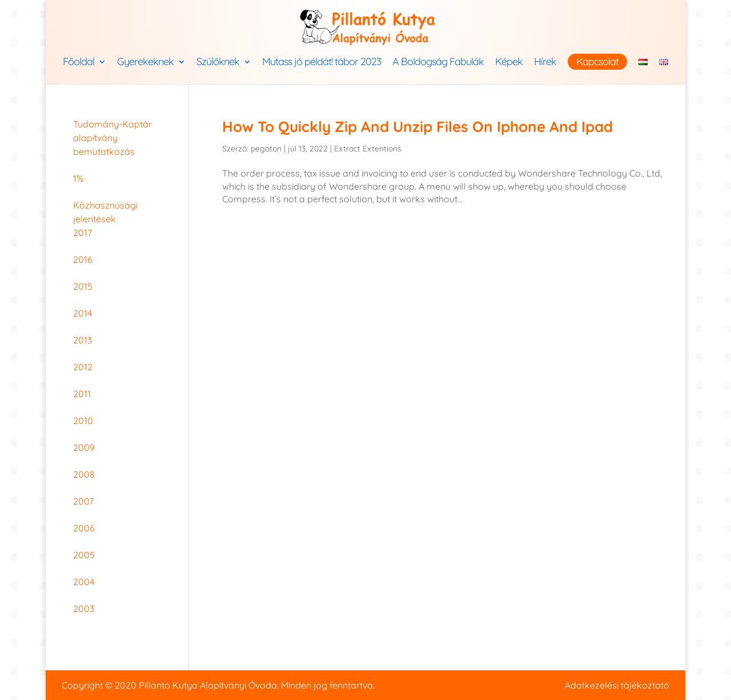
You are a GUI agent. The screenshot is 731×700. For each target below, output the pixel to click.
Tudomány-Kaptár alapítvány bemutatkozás (113, 138)
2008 (84, 474)
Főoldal (79, 63)
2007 (83, 501)
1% (78, 178)
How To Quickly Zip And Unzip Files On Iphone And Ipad (417, 127)
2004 (84, 582)
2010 (83, 421)
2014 (83, 313)
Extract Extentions (368, 149)
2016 (83, 259)
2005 (84, 555)
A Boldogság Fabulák (438, 63)
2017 (83, 233)
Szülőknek (218, 63)
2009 (84, 447)
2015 (83, 286)
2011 (82, 394)
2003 (84, 609)
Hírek (545, 63)
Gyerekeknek (145, 63)
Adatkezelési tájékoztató (617, 685)
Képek (509, 63)
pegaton (266, 149)
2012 (83, 367)
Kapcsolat (597, 61)
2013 (83, 340)
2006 (84, 528)
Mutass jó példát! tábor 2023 (322, 63)
